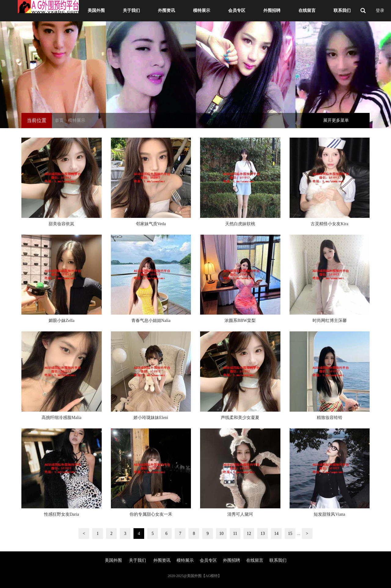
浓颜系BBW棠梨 (240, 321)
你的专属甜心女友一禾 (151, 514)
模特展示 (201, 11)
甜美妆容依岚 (61, 224)
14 (276, 534)
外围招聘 (271, 11)
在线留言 (306, 11)
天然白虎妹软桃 (240, 224)
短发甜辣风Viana (329, 514)
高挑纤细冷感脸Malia (62, 418)
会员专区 (236, 11)
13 (263, 534)
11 (235, 534)
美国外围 (96, 11)
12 (249, 534)
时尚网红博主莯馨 (330, 321)
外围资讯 (166, 11)
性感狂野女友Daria (62, 514)
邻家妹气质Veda (151, 224)
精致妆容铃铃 (330, 418)
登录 (380, 11)
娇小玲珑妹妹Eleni (151, 418)
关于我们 (131, 11)
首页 (59, 120)
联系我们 (342, 11)
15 (290, 534)
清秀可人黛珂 (240, 514)
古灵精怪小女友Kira (329, 224)
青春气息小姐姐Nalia (151, 321)
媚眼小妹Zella (62, 321)
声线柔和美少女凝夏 (240, 418)
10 (221, 534)
